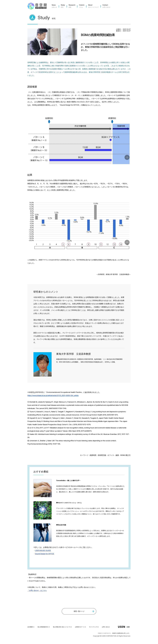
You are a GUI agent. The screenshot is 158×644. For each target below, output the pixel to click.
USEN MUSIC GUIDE (43, 551)
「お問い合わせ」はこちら (37, 590)
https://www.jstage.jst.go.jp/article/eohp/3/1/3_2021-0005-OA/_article (53, 395)
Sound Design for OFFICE (45, 554)
